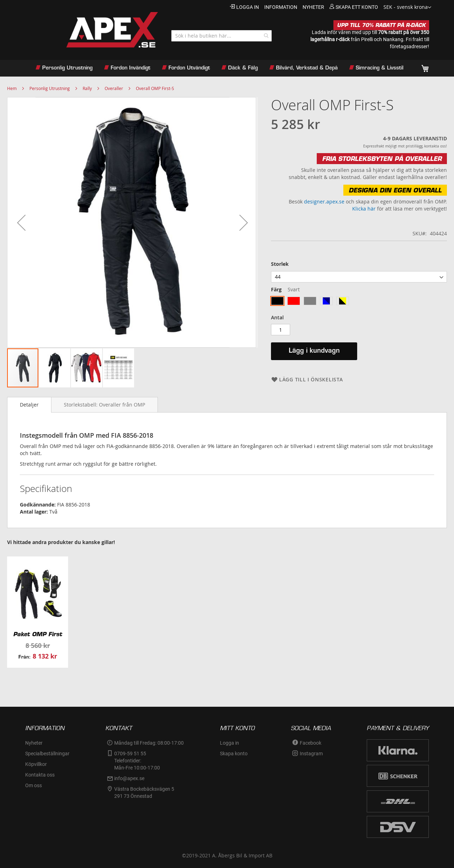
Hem (12, 88)
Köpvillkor (36, 764)
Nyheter (34, 743)
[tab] (29, 405)
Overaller (114, 88)
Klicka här (364, 209)
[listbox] (359, 277)
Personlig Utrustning (50, 88)
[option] (277, 301)
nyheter (313, 7)
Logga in (248, 7)
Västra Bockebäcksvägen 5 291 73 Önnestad (145, 793)
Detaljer (29, 405)
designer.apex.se (324, 201)
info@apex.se (129, 778)
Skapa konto (234, 754)
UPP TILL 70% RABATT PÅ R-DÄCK (381, 25)
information (281, 7)
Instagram (311, 754)
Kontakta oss (40, 775)
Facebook (311, 743)
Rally (87, 88)
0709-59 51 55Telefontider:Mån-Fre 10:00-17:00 (137, 761)
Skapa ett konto (357, 7)
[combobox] (222, 36)
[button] (407, 7)
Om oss (34, 785)
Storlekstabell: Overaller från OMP (104, 405)
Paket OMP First (38, 634)
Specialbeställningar (47, 754)
